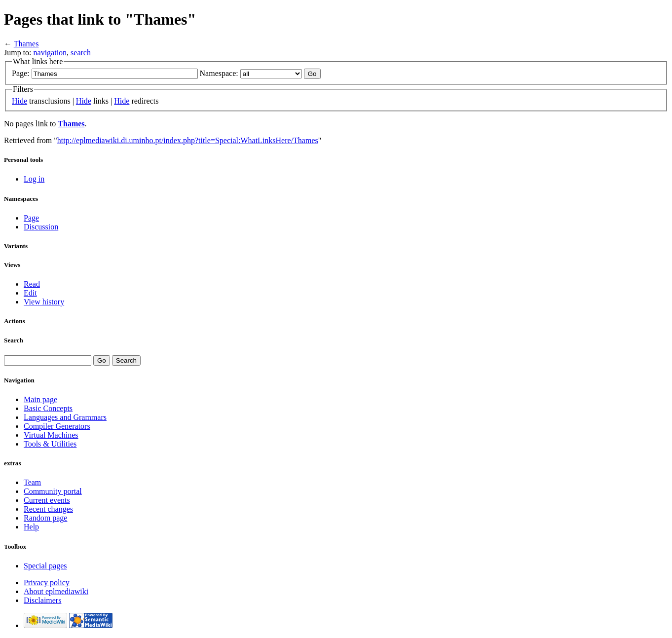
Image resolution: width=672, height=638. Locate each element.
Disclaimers (42, 600)
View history (44, 302)
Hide (19, 101)
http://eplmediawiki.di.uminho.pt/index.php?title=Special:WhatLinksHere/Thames (188, 140)
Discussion (41, 227)
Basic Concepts (48, 408)
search (81, 53)
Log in (34, 179)
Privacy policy (47, 582)
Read (32, 284)
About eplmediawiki (56, 591)
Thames (26, 44)
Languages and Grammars (65, 417)
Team (32, 482)
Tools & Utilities (50, 444)
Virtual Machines (51, 435)
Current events (47, 500)
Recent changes (48, 509)
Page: (21, 73)
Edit (30, 293)
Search (14, 340)
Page (31, 218)
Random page (45, 518)
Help (31, 527)
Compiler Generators (57, 426)
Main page (40, 399)
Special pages (45, 566)
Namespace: (219, 73)
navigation (50, 53)
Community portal (53, 491)
